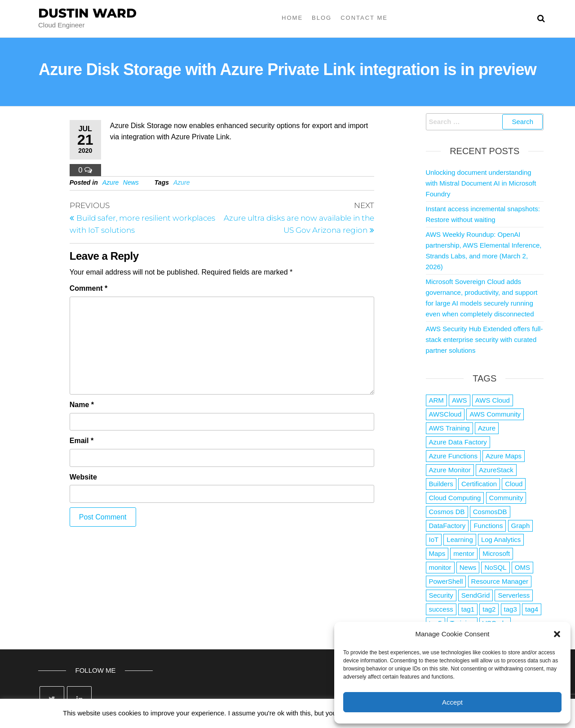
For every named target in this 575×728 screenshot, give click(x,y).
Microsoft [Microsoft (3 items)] (496, 553)
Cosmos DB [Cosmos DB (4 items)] (447, 512)
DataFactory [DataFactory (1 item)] (447, 526)
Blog (322, 18)
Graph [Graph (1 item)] (521, 526)
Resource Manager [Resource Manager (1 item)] (500, 581)
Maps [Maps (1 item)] (437, 553)
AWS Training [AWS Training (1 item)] (449, 428)
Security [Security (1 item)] (441, 595)
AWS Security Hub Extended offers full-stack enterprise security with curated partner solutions (484, 340)
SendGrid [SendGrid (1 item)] (475, 595)
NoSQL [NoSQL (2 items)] (495, 567)
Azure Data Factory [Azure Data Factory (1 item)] (458, 442)
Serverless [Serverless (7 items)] (514, 595)
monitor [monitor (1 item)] (440, 567)
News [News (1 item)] (468, 567)
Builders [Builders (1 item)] (441, 484)
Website (83, 477)
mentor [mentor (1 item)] (464, 553)
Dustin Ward (87, 13)
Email (82, 441)
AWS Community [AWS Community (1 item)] (495, 414)
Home (292, 18)
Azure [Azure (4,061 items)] (487, 428)
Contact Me (364, 18)
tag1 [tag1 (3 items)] (468, 609)
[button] (557, 634)
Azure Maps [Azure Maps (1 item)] (504, 456)
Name (82, 405)
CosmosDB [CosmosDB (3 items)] (490, 512)
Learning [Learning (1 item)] (460, 539)
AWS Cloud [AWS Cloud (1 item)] (493, 400)
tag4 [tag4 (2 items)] (532, 609)
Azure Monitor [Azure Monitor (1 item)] (450, 470)
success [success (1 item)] (441, 609)
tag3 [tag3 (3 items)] (511, 609)
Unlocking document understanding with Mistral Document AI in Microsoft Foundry (481, 183)
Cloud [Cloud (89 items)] (514, 484)
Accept (452, 702)
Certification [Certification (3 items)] (479, 484)
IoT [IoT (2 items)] (434, 539)
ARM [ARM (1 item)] (436, 400)
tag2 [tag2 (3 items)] (489, 609)
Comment (88, 288)
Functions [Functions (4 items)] (488, 526)
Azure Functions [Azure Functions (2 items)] (453, 456)
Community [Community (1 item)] (506, 498)
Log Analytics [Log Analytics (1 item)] (501, 539)
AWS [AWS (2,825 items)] (460, 400)
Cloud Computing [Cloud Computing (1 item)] (455, 498)
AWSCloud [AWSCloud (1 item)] (445, 414)
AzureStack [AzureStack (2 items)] (496, 470)
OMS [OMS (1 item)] (522, 567)
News (131, 182)
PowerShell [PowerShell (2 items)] (446, 581)
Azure (111, 182)
